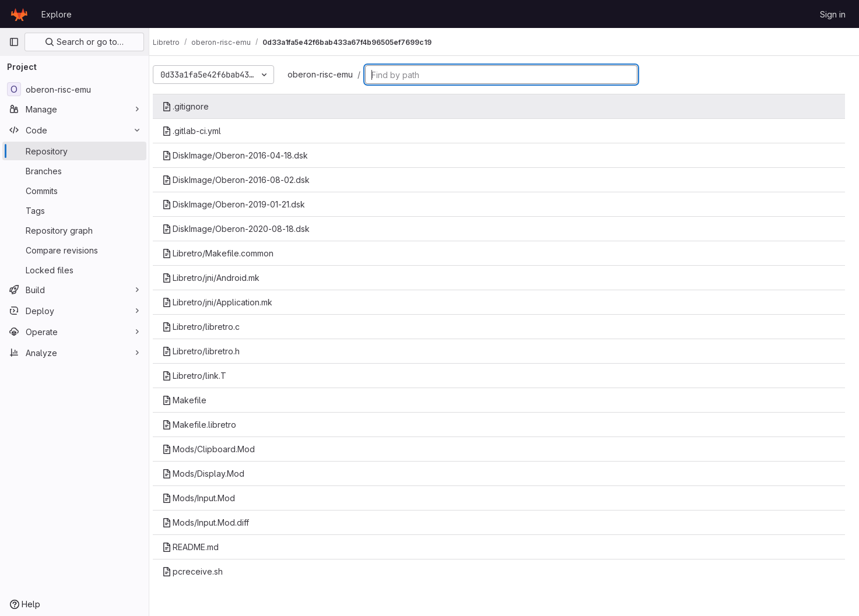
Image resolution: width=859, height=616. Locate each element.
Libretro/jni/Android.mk (221, 278)
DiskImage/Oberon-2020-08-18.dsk (246, 229)
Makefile (195, 400)
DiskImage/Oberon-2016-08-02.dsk (246, 180)
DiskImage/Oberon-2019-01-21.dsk (244, 204)
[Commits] (74, 191)
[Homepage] (19, 14)
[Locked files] (74, 270)
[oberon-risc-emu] (74, 89)
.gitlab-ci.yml (202, 131)
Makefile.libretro (210, 425)
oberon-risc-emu (331, 74)
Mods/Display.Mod (214, 474)
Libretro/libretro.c (211, 327)
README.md (201, 547)
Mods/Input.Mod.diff (216, 522)
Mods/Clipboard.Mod (219, 449)
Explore (57, 14)
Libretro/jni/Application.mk (228, 302)
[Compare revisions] (74, 250)
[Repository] (74, 151)
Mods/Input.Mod (209, 498)
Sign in (833, 14)
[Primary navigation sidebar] (14, 42)
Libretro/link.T (205, 376)
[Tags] (74, 210)
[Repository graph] (74, 230)
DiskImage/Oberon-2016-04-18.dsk (246, 155)
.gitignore (196, 106)
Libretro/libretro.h (211, 351)
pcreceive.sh (203, 571)
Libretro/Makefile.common (228, 253)
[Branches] (74, 171)
